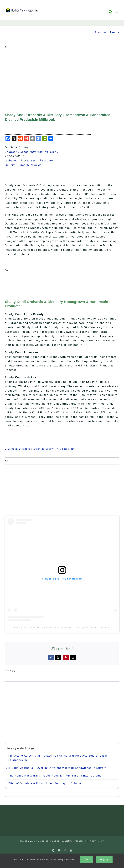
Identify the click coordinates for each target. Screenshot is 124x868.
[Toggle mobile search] (111, 12)
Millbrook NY (67, 449)
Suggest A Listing (62, 841)
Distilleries (26, 449)
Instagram (30, 161)
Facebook (49, 161)
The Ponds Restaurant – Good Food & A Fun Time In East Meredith (56, 776)
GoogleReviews (33, 165)
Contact (80, 841)
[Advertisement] (62, 75)
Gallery (12, 165)
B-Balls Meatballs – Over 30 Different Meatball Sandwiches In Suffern (57, 768)
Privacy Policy (96, 841)
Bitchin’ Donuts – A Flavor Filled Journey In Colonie (45, 783)
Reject (104, 859)
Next (113, 32)
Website (12, 161)
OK (86, 859)
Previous (101, 32)
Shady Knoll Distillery (26, 628)
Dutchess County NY (46, 449)
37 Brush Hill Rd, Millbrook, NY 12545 (32, 152)
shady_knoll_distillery (58, 628)
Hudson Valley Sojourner (35, 841)
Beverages (11, 449)
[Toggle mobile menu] (117, 12)
